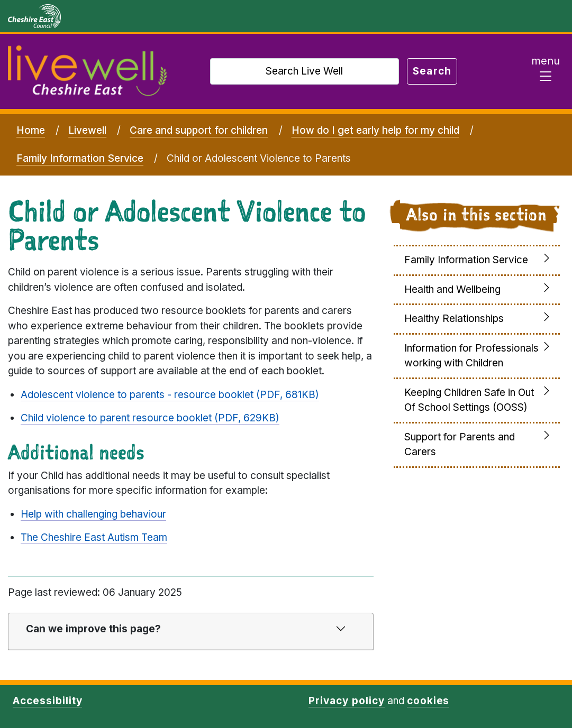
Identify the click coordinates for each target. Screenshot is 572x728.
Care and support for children (199, 130)
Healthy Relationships (454, 319)
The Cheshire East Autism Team (94, 537)
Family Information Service (80, 158)
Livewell (87, 130)
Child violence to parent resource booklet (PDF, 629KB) (150, 418)
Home (31, 130)
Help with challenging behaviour (93, 514)
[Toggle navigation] (546, 71)
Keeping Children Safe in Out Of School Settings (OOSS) (469, 400)
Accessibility (47, 701)
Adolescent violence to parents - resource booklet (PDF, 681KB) (170, 395)
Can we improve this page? (93, 629)
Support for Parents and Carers (460, 445)
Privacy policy (346, 701)
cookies (428, 701)
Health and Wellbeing (452, 289)
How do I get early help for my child (375, 130)
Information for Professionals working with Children (471, 356)
